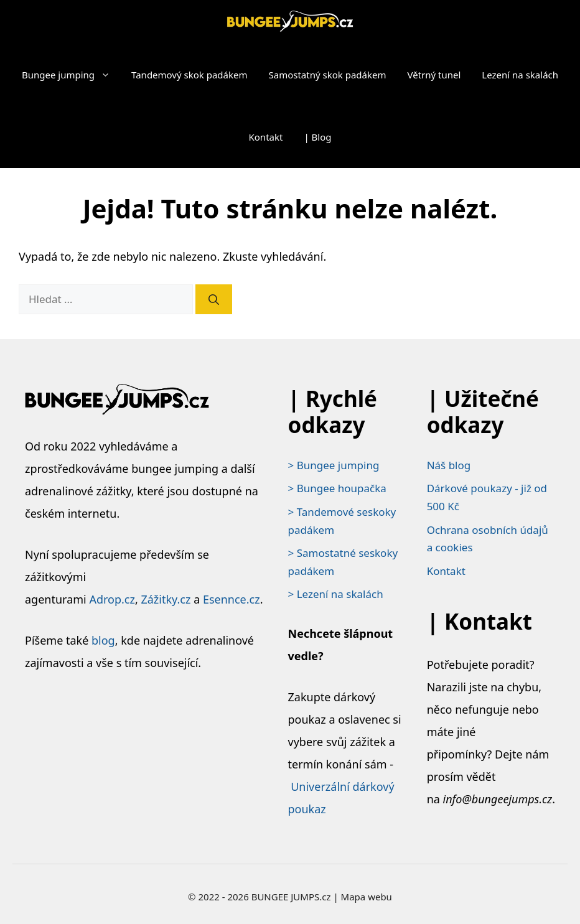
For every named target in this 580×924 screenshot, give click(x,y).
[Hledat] (214, 299)
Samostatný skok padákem (328, 75)
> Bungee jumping (334, 465)
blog (103, 640)
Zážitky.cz (166, 599)
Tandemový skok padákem (189, 75)
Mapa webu (367, 897)
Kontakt (266, 137)
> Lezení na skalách (336, 594)
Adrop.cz (112, 599)
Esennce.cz (232, 599)
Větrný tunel (434, 75)
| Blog (317, 137)
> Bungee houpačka (337, 488)
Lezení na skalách (520, 75)
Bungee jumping (71, 75)
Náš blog (449, 465)
